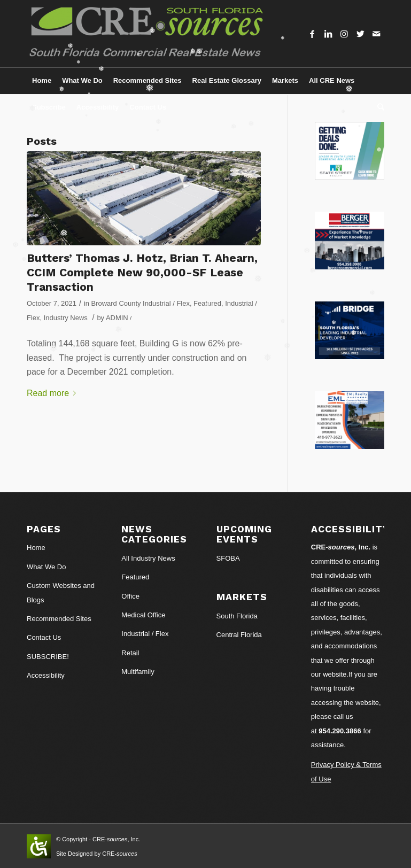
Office (130, 596)
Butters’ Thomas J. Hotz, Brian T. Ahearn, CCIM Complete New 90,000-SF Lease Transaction (142, 273)
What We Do (46, 567)
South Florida (237, 616)
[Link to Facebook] (312, 34)
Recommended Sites (59, 619)
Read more (53, 393)
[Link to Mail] (376, 34)
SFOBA (228, 558)
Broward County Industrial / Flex (141, 303)
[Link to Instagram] (344, 34)
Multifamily (138, 672)
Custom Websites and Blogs (61, 592)
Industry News (66, 318)
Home (36, 548)
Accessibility (46, 675)
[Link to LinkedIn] (328, 34)
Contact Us (44, 637)
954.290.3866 (340, 731)
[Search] (378, 107)
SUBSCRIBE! (48, 657)
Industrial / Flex (145, 634)
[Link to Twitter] (360, 34)
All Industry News (148, 558)
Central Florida (239, 635)
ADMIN (117, 318)
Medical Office (143, 615)
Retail (130, 653)
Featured (207, 303)
